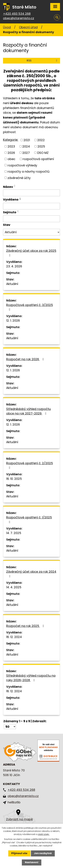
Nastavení (32, 862)
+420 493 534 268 (17, 14)
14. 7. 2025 (14, 533)
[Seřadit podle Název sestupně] (15, 186)
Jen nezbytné (43, 853)
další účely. (44, 834)
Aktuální (12, 284)
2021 (27, 140)
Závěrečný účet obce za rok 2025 (31, 253)
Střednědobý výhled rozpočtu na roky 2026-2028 (31, 678)
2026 (11, 153)
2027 (26, 153)
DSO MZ (43, 153)
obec (11, 159)
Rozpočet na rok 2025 (26, 626)
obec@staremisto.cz (19, 18)
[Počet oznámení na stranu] (10, 727)
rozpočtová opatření (38, 159)
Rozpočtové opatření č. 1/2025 (29, 519)
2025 (41, 146)
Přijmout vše (19, 853)
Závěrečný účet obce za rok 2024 (31, 574)
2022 (41, 140)
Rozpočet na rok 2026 (26, 359)
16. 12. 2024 (14, 637)
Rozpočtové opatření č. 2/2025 (30, 465)
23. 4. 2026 (14, 266)
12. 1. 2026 (13, 320)
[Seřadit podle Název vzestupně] (15, 185)
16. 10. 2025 (14, 479)
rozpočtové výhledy (22, 165)
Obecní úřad (28, 27)
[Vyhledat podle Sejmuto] (32, 219)
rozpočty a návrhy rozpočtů (29, 172)
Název (8, 187)
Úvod (7, 27)
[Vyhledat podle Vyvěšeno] (32, 206)
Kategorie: (11, 140)
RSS (43, 61)
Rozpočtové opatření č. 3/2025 (30, 307)
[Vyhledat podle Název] (32, 193)
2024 (26, 146)
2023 (11, 146)
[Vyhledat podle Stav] (32, 232)
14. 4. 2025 (14, 587)
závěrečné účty (19, 178)
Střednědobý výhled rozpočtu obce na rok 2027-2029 (28, 411)
